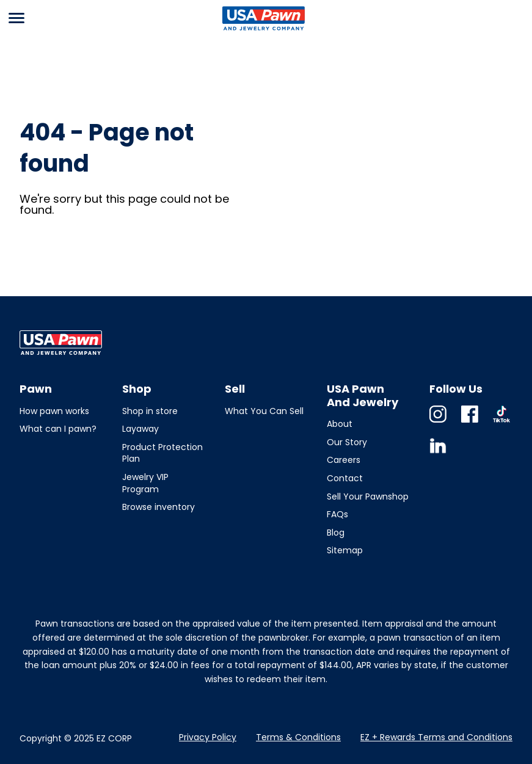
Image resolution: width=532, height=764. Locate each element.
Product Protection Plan (162, 453)
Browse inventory (159, 507)
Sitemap (345, 550)
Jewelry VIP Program (145, 483)
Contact (345, 478)
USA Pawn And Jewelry (261, 30)
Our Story (347, 442)
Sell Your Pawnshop (368, 497)
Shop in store (150, 411)
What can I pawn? (58, 429)
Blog (336, 533)
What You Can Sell (264, 411)
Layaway (140, 429)
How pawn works (54, 411)
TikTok (501, 422)
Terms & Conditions (298, 737)
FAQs (337, 514)
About (340, 424)
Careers (344, 460)
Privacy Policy (208, 737)
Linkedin (438, 454)
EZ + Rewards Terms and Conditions (436, 737)
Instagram (438, 422)
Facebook (470, 422)
